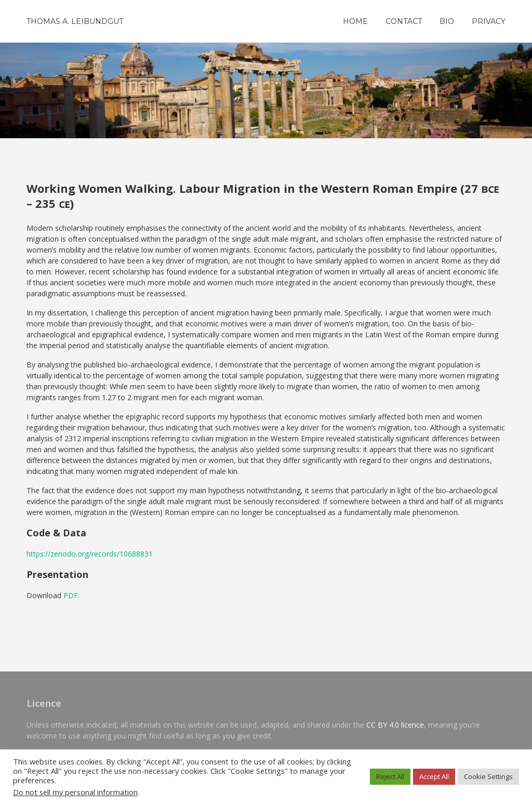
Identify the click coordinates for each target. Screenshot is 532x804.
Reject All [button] (390, 776)
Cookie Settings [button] (488, 776)
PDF (71, 595)
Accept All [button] (434, 776)
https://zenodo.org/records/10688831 (90, 554)
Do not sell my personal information (75, 792)
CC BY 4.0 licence (395, 725)
